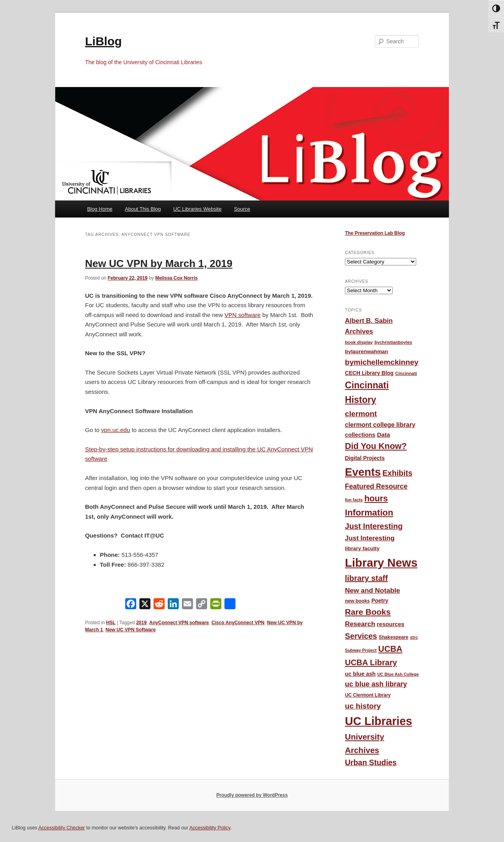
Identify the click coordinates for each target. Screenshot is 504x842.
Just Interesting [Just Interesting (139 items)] (374, 526)
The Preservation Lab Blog (375, 233)
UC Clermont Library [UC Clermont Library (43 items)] (368, 695)
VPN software (243, 315)
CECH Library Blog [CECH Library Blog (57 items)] (369, 373)
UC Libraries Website (197, 209)
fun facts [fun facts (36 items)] (354, 500)
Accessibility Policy (210, 828)
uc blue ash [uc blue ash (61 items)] (360, 674)
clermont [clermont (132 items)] (361, 414)
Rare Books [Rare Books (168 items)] (368, 612)
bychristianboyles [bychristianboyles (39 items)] (393, 342)
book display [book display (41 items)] (359, 342)
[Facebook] (131, 606)
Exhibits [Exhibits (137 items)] (397, 473)
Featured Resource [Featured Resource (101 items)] (376, 486)
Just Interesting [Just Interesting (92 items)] (370, 538)
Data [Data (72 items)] (383, 435)
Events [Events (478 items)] (363, 472)
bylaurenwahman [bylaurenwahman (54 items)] (367, 351)
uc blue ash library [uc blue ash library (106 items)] (376, 684)
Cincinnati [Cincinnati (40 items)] (406, 373)
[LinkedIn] (173, 606)
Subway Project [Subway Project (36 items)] (361, 650)
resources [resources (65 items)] (391, 624)
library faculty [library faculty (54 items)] (362, 548)
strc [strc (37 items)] (414, 637)
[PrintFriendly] (216, 606)
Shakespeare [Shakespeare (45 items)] (394, 637)
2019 (142, 623)
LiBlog (103, 41)
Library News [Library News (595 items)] (381, 563)
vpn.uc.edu (116, 430)
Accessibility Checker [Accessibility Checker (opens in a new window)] (61, 828)
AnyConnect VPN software (179, 623)
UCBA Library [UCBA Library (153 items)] (371, 662)
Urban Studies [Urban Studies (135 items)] (371, 762)
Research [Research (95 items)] (360, 624)
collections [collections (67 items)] (360, 435)
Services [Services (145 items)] (361, 636)
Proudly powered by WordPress (252, 795)
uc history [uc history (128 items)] (363, 706)
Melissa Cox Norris (176, 278)
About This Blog (143, 209)
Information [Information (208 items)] (369, 513)
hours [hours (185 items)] (376, 499)
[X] (145, 606)
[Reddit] (159, 606)
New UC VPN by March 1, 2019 (159, 263)
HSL (111, 623)
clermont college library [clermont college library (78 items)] (380, 425)
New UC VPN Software (131, 630)
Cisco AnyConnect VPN (238, 623)
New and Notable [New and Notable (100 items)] (372, 590)
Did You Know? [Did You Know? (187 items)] (376, 446)
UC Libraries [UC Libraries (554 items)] (379, 721)
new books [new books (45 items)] (357, 601)
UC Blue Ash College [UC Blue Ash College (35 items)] (398, 674)
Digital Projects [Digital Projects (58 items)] (365, 458)
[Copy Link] (202, 606)
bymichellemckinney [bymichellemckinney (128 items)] (382, 362)
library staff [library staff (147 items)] (366, 578)
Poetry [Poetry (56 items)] (380, 601)
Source (242, 209)
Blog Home (100, 209)
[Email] (187, 606)
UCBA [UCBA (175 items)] (390, 649)
